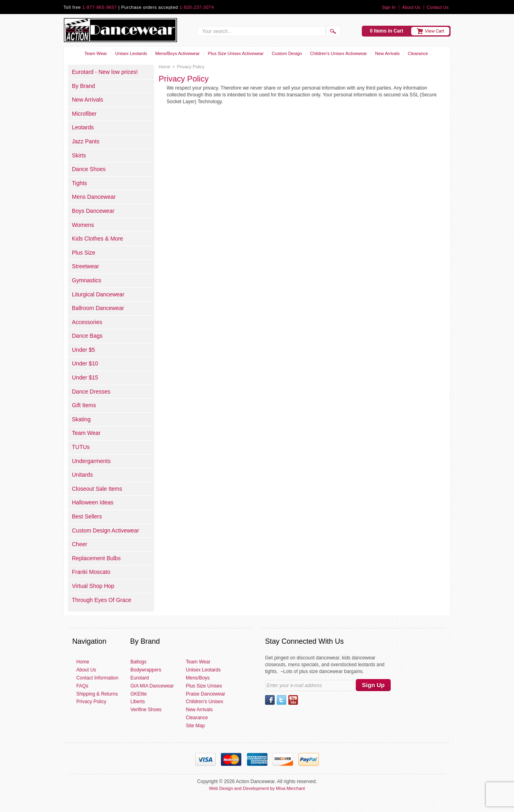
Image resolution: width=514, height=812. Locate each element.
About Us (411, 7)
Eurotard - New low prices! (105, 72)
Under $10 (85, 363)
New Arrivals (387, 53)
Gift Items (84, 405)
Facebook (270, 700)
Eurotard (140, 678)
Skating (81, 419)
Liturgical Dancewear (98, 294)
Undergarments (91, 461)
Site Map (195, 726)
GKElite (139, 694)
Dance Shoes (89, 169)
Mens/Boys (198, 678)
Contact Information (97, 678)
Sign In (389, 7)
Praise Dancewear (206, 694)
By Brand (84, 86)
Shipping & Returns (97, 694)
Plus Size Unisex (204, 686)
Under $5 (84, 350)
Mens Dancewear (94, 197)
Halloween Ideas (93, 502)
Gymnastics (87, 280)
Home (164, 67)
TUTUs (81, 447)
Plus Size (84, 253)
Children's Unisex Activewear (339, 53)
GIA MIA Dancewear (152, 686)
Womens (83, 225)
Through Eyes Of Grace (102, 600)
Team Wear (96, 53)
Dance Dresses (91, 392)
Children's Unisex (205, 702)
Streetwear (86, 266)
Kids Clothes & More (98, 239)
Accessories (87, 322)
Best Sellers (87, 516)
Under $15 (85, 377)
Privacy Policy (91, 702)
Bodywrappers (146, 670)
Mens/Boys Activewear (178, 53)
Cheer (80, 544)
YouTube (293, 700)
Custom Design (287, 53)
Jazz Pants (86, 141)
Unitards (82, 475)
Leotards (83, 127)
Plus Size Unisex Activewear (236, 53)
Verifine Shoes (146, 710)
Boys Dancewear (93, 211)
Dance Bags (87, 336)
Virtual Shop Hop (93, 586)
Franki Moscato (91, 572)
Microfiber (84, 114)
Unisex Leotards (131, 53)
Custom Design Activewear (105, 530)
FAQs (82, 686)
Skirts (79, 155)
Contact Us (438, 7)
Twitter (281, 700)
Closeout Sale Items (97, 489)
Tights (80, 183)
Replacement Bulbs (96, 558)
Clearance (418, 53)
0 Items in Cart (387, 31)
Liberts (138, 702)
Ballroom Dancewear (98, 308)
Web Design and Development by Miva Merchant (257, 788)
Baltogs (139, 662)
